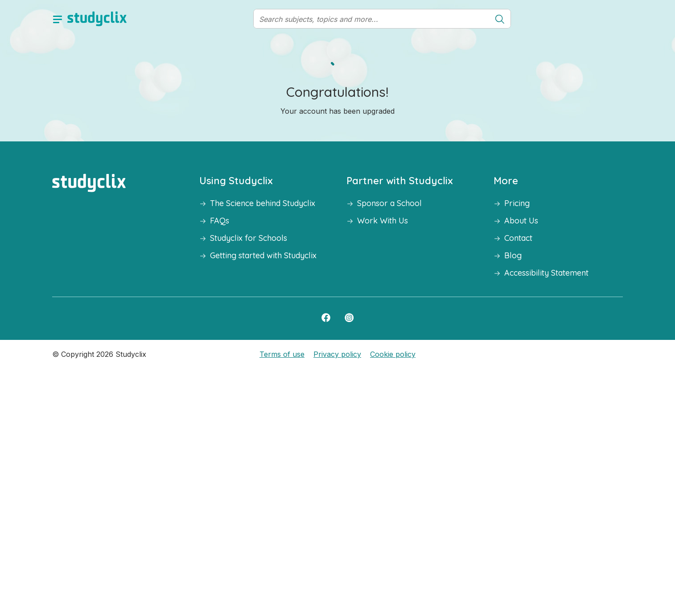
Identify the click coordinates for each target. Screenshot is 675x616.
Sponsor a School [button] (389, 203)
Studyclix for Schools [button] (249, 238)
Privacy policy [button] (337, 354)
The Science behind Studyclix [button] (263, 203)
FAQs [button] (220, 221)
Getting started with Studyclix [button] (263, 255)
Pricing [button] (517, 203)
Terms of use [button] (282, 354)
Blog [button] (513, 255)
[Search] (372, 19)
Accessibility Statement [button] (546, 273)
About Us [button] (521, 221)
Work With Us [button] (383, 221)
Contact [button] (518, 238)
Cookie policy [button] (393, 354)
